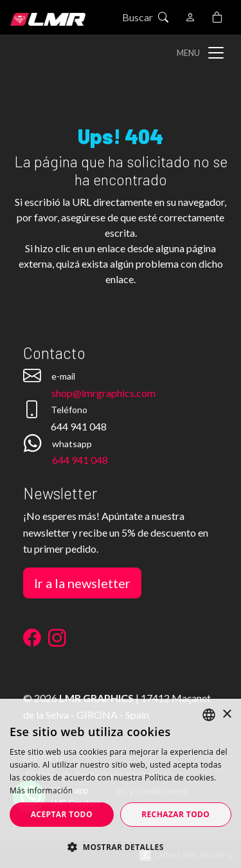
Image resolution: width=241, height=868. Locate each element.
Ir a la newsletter (82, 583)
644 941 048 (80, 460)
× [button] (227, 715)
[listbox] (209, 715)
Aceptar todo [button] (62, 814)
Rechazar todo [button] (175, 814)
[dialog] (121, 783)
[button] (121, 847)
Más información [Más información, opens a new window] (41, 790)
